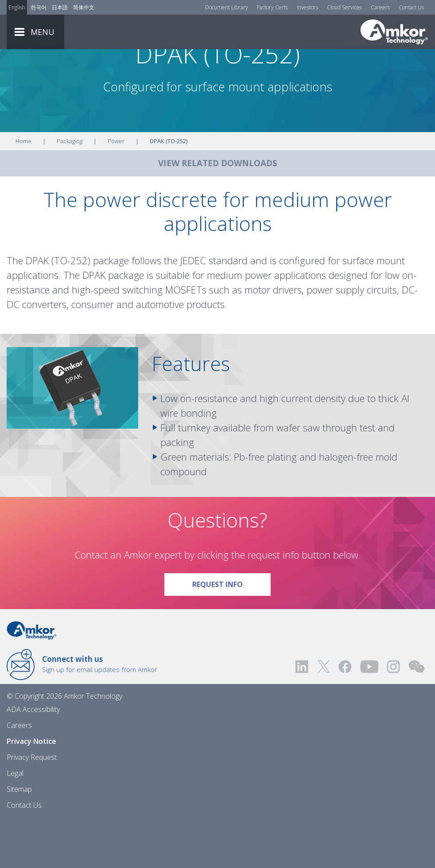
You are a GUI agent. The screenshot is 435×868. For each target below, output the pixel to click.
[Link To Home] (394, 32)
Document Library (227, 7)
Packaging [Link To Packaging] (70, 189)
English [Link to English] (17, 7)
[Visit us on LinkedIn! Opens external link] (303, 715)
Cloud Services (344, 7)
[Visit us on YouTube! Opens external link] (369, 715)
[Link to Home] (32, 678)
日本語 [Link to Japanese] (60, 7)
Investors (307, 7)
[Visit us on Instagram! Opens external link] (393, 715)
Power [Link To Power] (116, 189)
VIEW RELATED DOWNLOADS (218, 211)
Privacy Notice (31, 790)
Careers (380, 7)
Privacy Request (32, 805)
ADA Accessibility (33, 758)
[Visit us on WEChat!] (416, 715)
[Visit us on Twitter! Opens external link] (324, 715)
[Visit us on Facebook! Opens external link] (345, 715)
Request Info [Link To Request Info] (231, 629)
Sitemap (19, 837)
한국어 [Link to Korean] (39, 7)
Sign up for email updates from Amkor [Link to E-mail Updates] (100, 712)
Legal (15, 821)
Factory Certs (272, 7)
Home (23, 189)
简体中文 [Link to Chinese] (84, 7)
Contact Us (411, 7)
